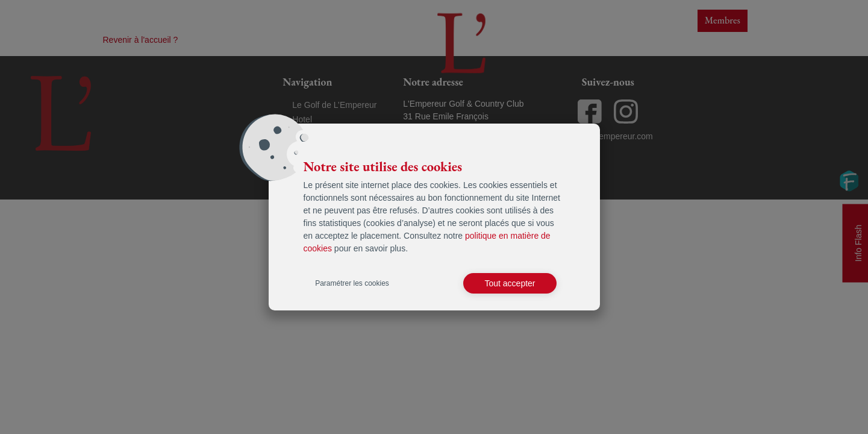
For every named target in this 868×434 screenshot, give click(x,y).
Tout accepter (510, 283)
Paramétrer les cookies (352, 283)
